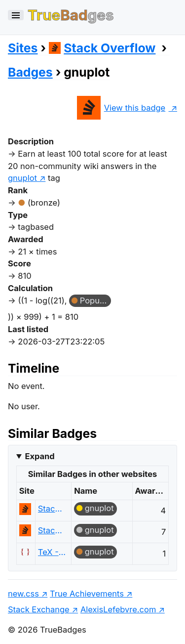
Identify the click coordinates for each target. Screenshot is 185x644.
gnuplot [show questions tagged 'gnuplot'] (22, 178)
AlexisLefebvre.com (118, 609)
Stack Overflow (102, 48)
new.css (23, 594)
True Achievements (87, 594)
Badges (30, 72)
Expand (39, 456)
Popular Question (95, 301)
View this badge (121, 108)
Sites (23, 48)
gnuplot (99, 508)
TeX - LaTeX (52, 552)
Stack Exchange (39, 609)
